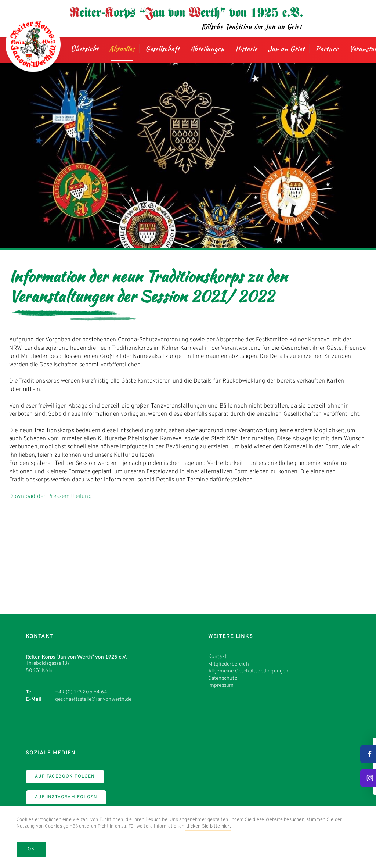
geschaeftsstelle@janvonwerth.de (93, 700)
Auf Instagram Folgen (66, 797)
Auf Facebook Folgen (65, 776)
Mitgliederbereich (229, 664)
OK (31, 849)
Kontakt (217, 657)
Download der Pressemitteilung (50, 496)
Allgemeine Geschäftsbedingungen (248, 671)
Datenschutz (223, 679)
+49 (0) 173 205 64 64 (81, 692)
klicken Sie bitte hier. (208, 826)
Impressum (221, 686)
